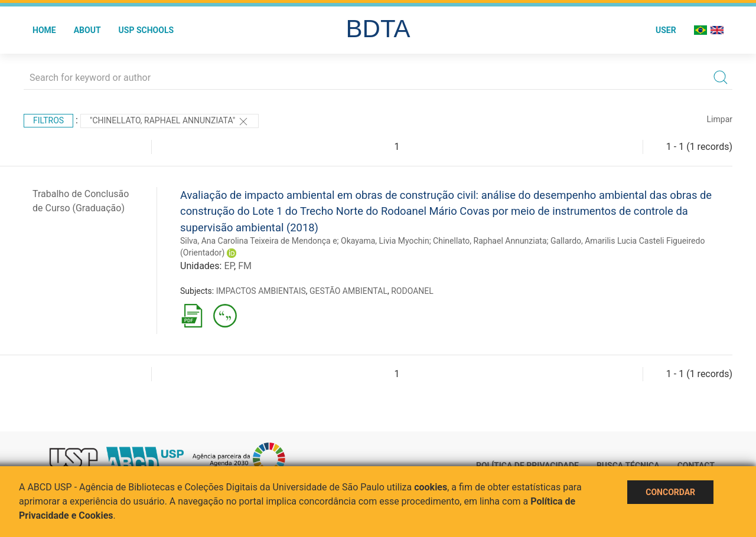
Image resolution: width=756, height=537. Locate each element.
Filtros (48, 120)
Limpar (720, 119)
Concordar (670, 492)
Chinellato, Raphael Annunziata (490, 241)
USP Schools (146, 30)
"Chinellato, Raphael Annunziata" (170, 122)
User (666, 30)
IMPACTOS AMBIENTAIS (261, 291)
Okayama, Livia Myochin (385, 241)
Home (44, 30)
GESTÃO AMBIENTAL (348, 291)
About (87, 30)
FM (245, 266)
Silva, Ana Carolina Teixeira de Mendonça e (259, 241)
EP (229, 266)
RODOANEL (412, 291)
